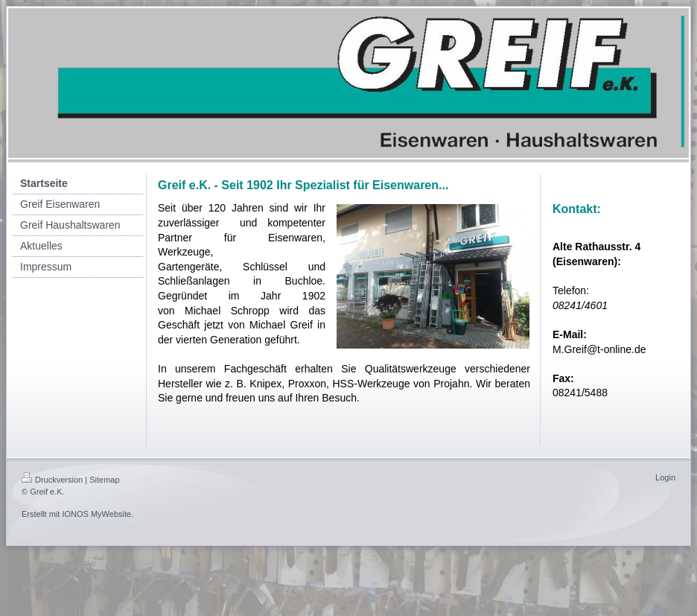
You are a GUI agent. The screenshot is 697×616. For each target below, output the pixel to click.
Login (665, 477)
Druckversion (52, 480)
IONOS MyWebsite (96, 514)
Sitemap (104, 480)
